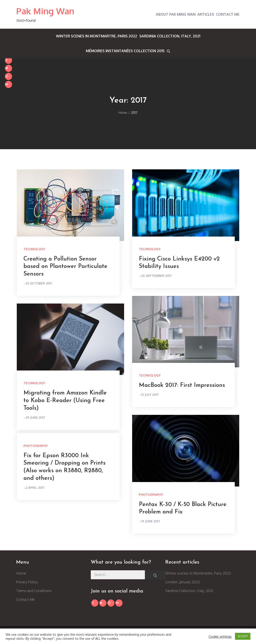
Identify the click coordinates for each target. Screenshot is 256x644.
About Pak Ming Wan (176, 14)
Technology (34, 249)
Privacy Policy (27, 582)
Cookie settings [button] (220, 636)
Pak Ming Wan (45, 11)
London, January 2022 (183, 582)
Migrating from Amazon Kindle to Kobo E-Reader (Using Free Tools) (65, 401)
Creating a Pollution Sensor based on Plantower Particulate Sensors (65, 267)
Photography (151, 494)
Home (21, 573)
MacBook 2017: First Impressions (182, 385)
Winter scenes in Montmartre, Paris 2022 (96, 36)
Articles (206, 14)
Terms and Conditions (34, 591)
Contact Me (228, 14)
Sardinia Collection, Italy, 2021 (170, 36)
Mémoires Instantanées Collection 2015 (125, 51)
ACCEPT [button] (243, 636)
